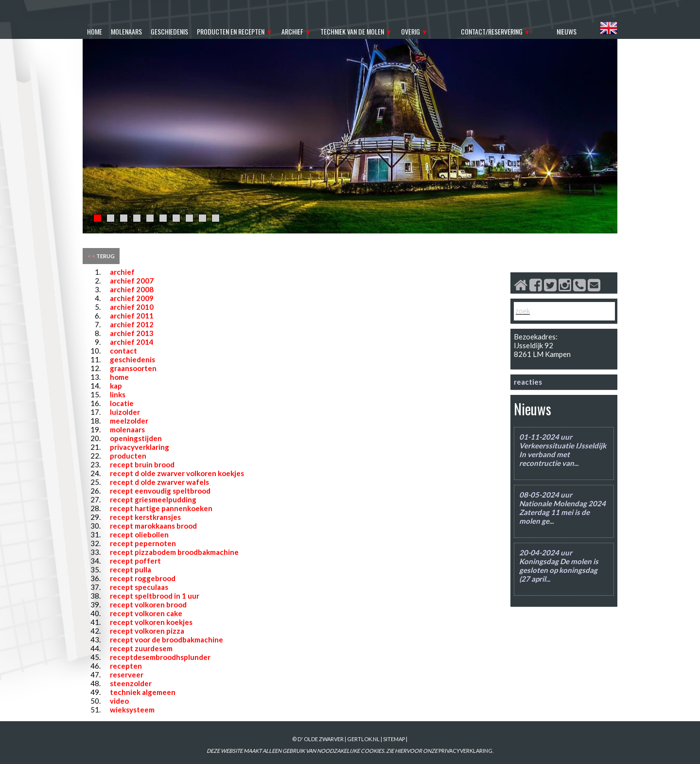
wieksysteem (132, 710)
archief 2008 (132, 289)
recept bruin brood (142, 464)
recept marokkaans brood (153, 526)
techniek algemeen (143, 692)
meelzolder (129, 421)
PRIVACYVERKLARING (465, 751)
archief (292, 31)
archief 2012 (132, 324)
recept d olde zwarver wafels (159, 482)
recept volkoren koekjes (151, 622)
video (119, 701)
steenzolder (131, 683)
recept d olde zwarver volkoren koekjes (177, 473)
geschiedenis (169, 31)
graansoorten (133, 368)
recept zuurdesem (141, 648)
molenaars (126, 31)
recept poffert (135, 561)
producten (128, 456)
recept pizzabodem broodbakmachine (174, 552)
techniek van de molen (352, 31)
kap (116, 386)
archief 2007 (132, 281)
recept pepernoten (143, 543)
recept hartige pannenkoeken (161, 508)
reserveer (127, 675)
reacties (528, 382)
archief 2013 (132, 333)
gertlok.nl (363, 739)
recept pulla (131, 569)
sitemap (394, 739)
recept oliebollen (139, 534)
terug (101, 256)
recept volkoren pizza (147, 631)
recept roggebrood (143, 578)
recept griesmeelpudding (153, 499)
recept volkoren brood (148, 604)
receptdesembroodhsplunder (160, 657)
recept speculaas (139, 587)
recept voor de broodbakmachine (166, 640)
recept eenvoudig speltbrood (160, 491)
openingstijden (136, 438)
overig (411, 31)
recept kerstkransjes (145, 517)
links (118, 394)
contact (123, 351)
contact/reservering (492, 31)
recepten (126, 666)
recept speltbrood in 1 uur (155, 596)
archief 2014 (132, 342)
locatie (122, 403)
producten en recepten (231, 31)
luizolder (125, 412)
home (95, 31)
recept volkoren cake (146, 613)
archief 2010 (132, 307)
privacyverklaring (140, 447)
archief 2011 (132, 316)
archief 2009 (132, 298)
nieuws (567, 31)
